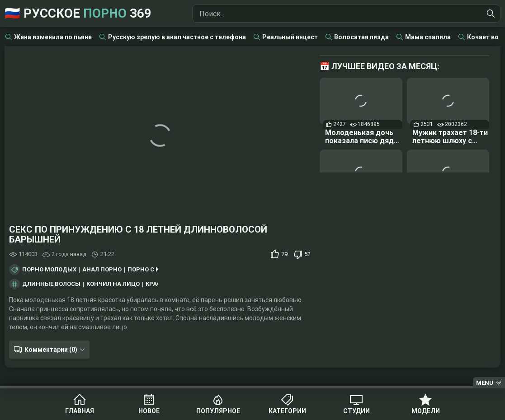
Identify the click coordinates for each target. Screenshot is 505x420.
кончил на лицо (113, 284)
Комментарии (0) (51, 350)
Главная (80, 411)
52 (307, 254)
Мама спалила (428, 37)
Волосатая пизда (361, 37)
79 (284, 254)
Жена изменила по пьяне (53, 37)
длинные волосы (51, 284)
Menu (485, 383)
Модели (426, 411)
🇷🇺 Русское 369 (78, 13)
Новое (149, 411)
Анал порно (102, 270)
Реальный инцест (290, 37)
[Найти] (491, 14)
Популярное (218, 411)
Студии (356, 411)
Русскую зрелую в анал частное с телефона (177, 37)
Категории (287, 411)
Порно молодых (49, 270)
